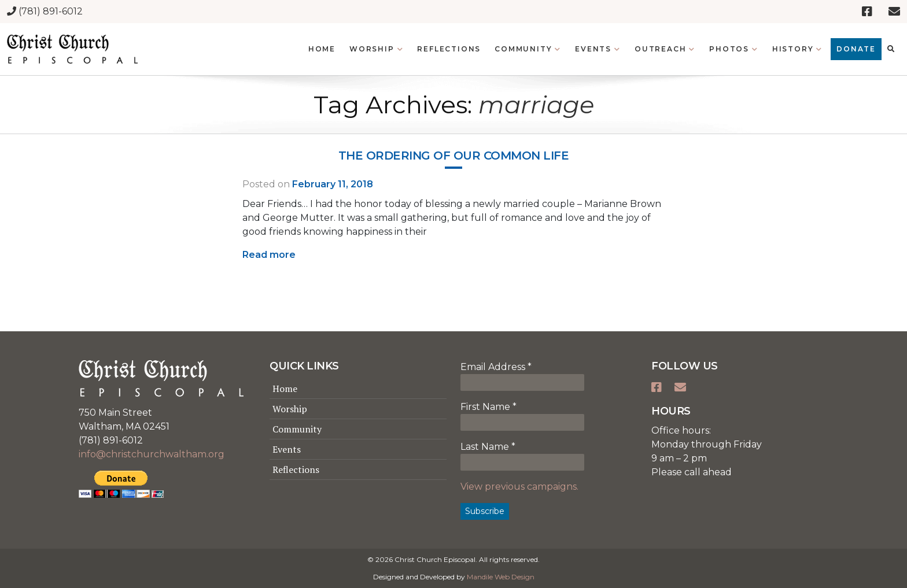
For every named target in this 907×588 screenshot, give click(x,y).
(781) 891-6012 (45, 11)
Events (287, 449)
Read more (269, 255)
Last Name (488, 447)
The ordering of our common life (454, 156)
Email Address (496, 367)
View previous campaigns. (519, 487)
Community (297, 429)
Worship (290, 409)
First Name (488, 407)
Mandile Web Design (501, 577)
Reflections (296, 469)
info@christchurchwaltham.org (152, 454)
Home (285, 389)
